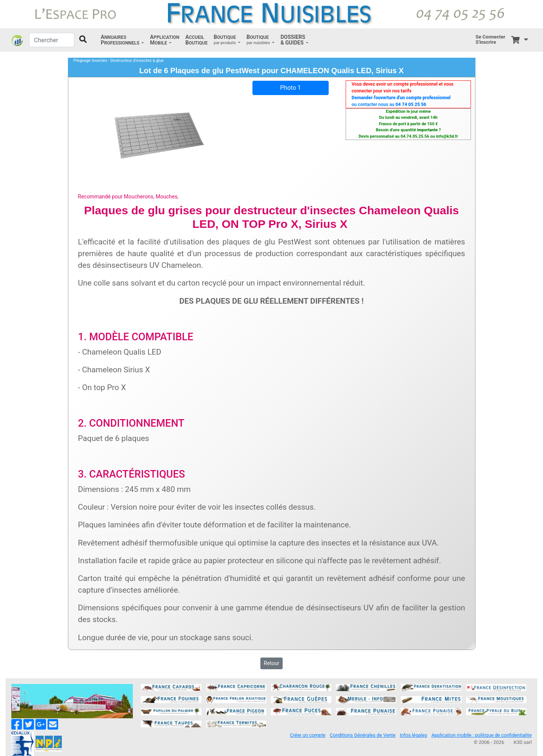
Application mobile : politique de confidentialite (481, 735)
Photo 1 (290, 88)
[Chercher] (52, 40)
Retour (271, 663)
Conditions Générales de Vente (363, 735)
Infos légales (413, 735)
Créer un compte (308, 735)
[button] (122, 40)
